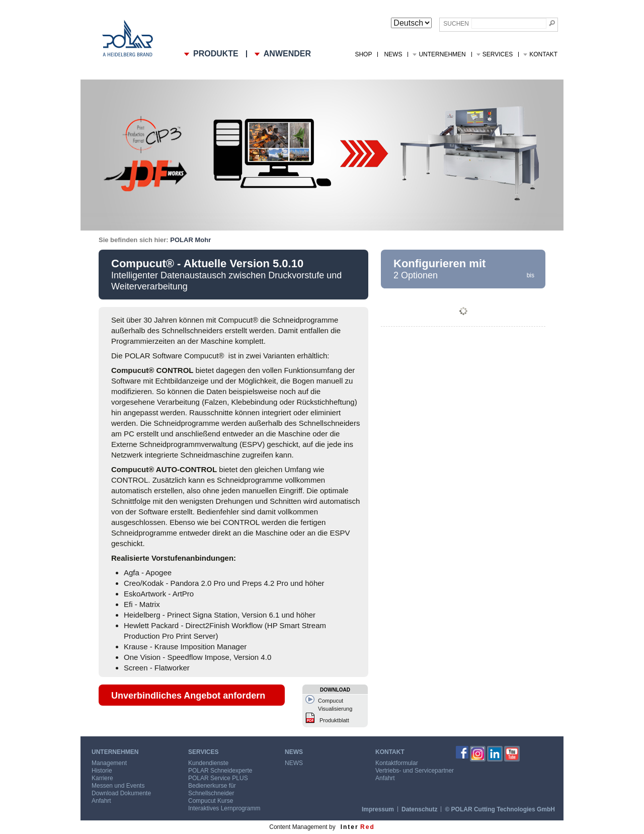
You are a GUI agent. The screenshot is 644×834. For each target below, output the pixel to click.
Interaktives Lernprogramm (224, 808)
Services (498, 54)
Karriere (102, 778)
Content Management (298, 827)
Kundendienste (208, 763)
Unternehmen (442, 54)
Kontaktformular (397, 763)
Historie (102, 771)
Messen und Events (118, 786)
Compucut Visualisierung (335, 705)
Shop (363, 54)
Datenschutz (419, 809)
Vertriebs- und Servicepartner (415, 771)
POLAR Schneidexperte (220, 771)
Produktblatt (334, 720)
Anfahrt (101, 801)
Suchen (456, 24)
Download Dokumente (121, 793)
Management (109, 763)
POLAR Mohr (190, 240)
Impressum (378, 809)
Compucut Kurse (211, 801)
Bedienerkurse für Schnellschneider (212, 789)
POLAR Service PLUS (218, 778)
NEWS (393, 54)
